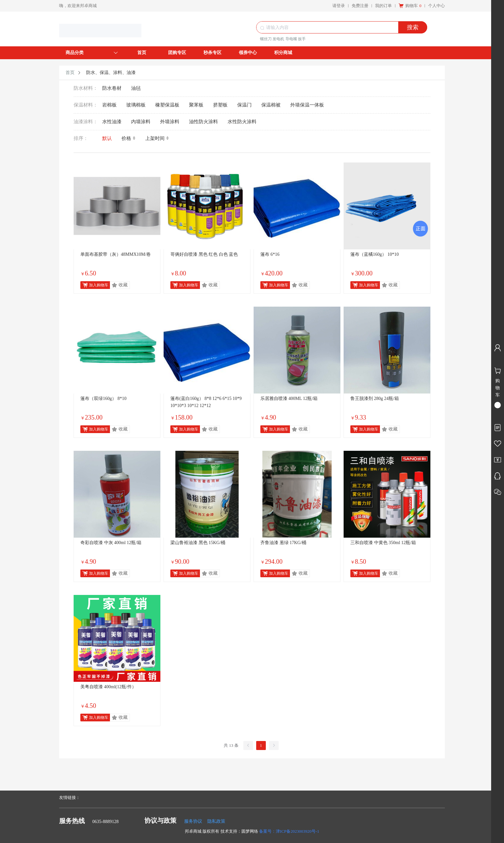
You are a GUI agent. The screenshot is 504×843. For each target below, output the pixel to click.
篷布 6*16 (270, 254)
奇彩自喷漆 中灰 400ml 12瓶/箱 (111, 543)
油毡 (136, 88)
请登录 (339, 6)
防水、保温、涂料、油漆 (111, 73)
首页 (142, 53)
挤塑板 (220, 105)
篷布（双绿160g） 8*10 (104, 398)
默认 (107, 138)
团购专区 (177, 53)
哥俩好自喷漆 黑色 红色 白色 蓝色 (204, 254)
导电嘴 (291, 39)
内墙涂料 (141, 122)
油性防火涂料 (203, 122)
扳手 (302, 39)
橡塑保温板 (167, 105)
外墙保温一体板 (307, 105)
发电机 (278, 39)
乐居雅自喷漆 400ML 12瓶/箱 (289, 398)
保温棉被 (271, 105)
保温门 (244, 105)
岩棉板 (109, 105)
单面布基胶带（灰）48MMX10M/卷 (116, 254)
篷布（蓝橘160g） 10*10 (375, 254)
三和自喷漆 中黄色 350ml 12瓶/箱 (383, 543)
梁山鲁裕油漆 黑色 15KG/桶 (198, 543)
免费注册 (360, 6)
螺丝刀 (266, 39)
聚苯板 (196, 105)
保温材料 (83, 105)
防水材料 (83, 88)
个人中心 (437, 6)
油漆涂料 (83, 122)
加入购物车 (99, 285)
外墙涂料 (170, 122)
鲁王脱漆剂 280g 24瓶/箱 (375, 398)
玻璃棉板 (136, 105)
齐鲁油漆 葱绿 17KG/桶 (283, 543)
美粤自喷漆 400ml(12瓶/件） (108, 687)
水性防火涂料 (242, 122)
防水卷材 (112, 88)
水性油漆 (112, 122)
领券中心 (248, 53)
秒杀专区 (212, 53)
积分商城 (283, 53)
